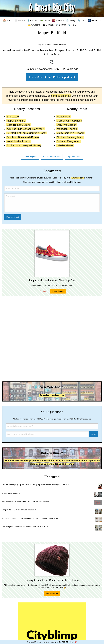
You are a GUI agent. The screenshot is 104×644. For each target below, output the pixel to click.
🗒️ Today (71, 20)
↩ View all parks (30, 157)
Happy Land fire (16, 121)
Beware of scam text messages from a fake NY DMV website (25, 501)
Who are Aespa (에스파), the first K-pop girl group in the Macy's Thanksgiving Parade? (35, 485)
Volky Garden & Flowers (71, 133)
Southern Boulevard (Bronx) (23, 137)
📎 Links (82, 20)
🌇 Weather (58, 20)
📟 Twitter (45, 20)
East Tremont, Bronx (19, 125)
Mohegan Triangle (67, 129)
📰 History (20, 20)
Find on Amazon (58, 291)
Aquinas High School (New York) (26, 129)
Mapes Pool (64, 117)
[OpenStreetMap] (59, 44)
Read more (44, 291)
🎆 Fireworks (94, 20)
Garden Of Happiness (69, 121)
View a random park (52, 157)
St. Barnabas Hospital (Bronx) (24, 145)
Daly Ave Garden (67, 125)
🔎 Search (61, 25)
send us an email (61, 96)
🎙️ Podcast (33, 20)
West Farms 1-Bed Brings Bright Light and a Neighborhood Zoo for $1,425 (31, 518)
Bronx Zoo (13, 117)
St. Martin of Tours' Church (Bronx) (27, 133)
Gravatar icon (77, 178)
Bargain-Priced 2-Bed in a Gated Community (19, 510)
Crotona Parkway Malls (70, 137)
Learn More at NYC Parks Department (52, 77)
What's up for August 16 (11, 493)
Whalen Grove (65, 145)
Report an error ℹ (74, 157)
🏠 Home (8, 20)
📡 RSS (72, 25)
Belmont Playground (68, 141)
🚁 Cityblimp (34, 25)
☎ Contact (48, 25)
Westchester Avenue (19, 141)
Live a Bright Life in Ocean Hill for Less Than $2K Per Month (25, 527)
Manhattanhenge (52, 395)
